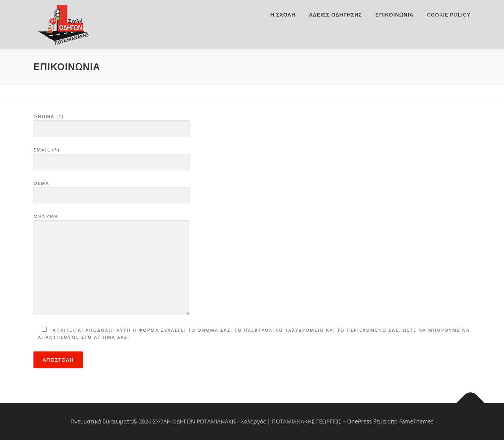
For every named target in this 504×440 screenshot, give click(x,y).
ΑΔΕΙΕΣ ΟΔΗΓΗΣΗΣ (335, 15)
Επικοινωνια (394, 15)
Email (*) (112, 156)
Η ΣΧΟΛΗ (283, 15)
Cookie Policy (449, 15)
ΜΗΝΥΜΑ (111, 265)
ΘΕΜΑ (112, 190)
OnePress (360, 421)
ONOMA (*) (112, 123)
